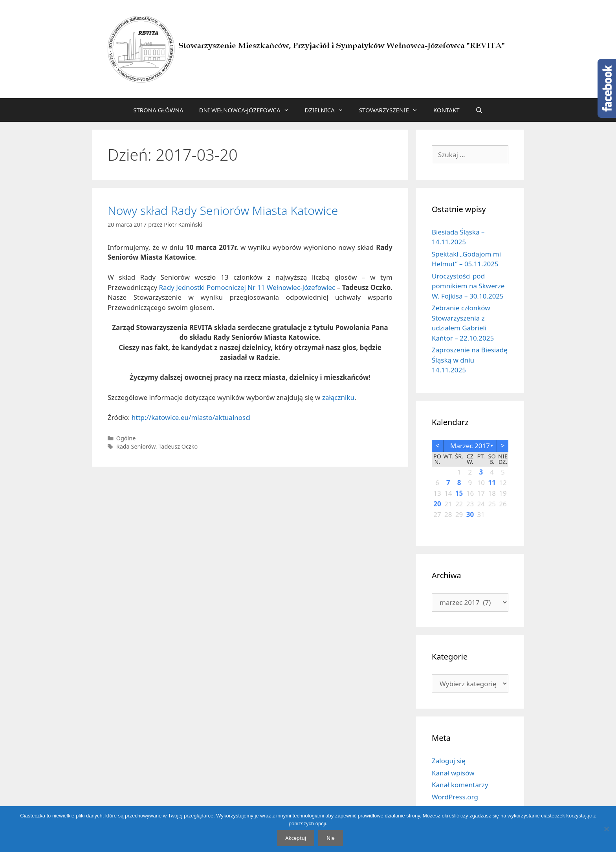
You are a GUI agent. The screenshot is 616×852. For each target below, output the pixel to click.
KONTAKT (446, 110)
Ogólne (126, 438)
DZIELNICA (328, 110)
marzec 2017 (470, 446)
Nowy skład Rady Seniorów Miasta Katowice (223, 210)
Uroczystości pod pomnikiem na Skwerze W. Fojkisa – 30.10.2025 (468, 286)
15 (459, 493)
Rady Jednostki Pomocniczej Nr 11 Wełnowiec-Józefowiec (247, 287)
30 (470, 514)
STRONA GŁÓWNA (158, 110)
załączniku (338, 397)
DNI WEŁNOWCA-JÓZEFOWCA (248, 110)
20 (437, 504)
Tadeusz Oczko (178, 446)
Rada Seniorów (136, 446)
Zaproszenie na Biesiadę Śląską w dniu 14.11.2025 (470, 360)
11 (492, 483)
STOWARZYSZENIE (392, 110)
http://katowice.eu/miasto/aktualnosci (191, 417)
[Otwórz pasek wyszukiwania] (479, 110)
